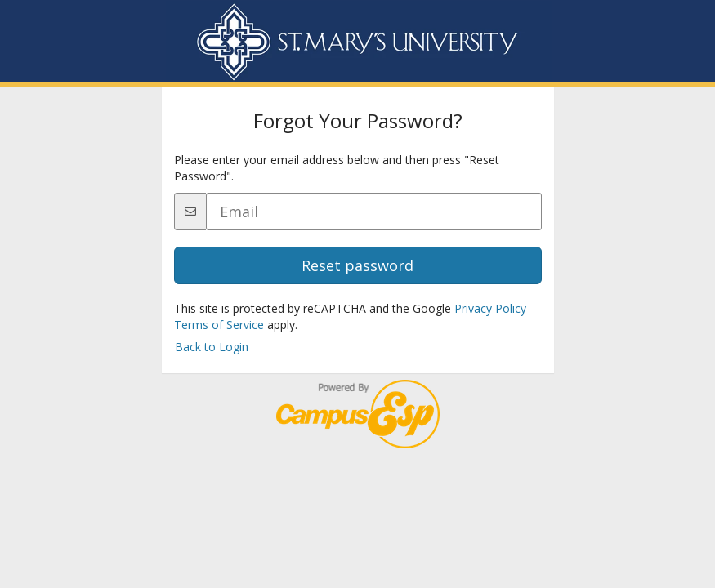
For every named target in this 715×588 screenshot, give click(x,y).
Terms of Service (219, 325)
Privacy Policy (490, 308)
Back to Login (212, 347)
